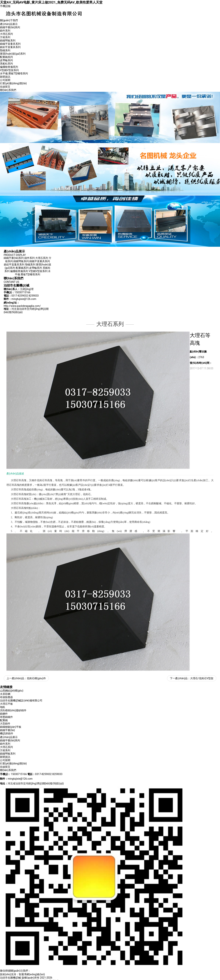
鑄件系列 (5, 31)
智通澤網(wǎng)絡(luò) (32, 974)
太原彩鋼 (5, 694)
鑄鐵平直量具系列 (10, 44)
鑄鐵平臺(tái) (7, 730)
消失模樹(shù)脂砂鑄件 (13, 710)
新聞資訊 (5, 77)
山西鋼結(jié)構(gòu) (12, 691)
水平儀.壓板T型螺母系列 (14, 73)
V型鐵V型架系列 (9, 70)
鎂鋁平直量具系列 (10, 47)
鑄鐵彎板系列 (8, 40)
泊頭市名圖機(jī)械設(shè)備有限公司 (21, 700)
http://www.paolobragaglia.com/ (22, 306)
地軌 (3, 707)
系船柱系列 (6, 64)
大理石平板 (6, 704)
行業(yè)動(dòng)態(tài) (13, 83)
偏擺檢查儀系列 (9, 67)
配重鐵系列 (6, 57)
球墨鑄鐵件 (6, 717)
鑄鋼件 (4, 714)
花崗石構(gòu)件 (36, 678)
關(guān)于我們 (9, 20)
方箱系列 (5, 37)
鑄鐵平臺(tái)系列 (10, 27)
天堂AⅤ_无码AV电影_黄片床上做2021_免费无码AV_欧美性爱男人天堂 (51, 2)
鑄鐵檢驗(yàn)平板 (11, 727)
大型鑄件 (5, 724)
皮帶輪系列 (6, 60)
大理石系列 (6, 34)
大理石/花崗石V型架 (202, 678)
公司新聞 (5, 80)
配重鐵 (4, 720)
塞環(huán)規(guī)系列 (13, 54)
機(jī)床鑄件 (7, 733)
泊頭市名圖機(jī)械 (10, 978)
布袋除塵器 (6, 697)
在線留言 (5, 87)
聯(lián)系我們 (8, 90)
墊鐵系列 (5, 50)
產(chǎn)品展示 (9, 24)
